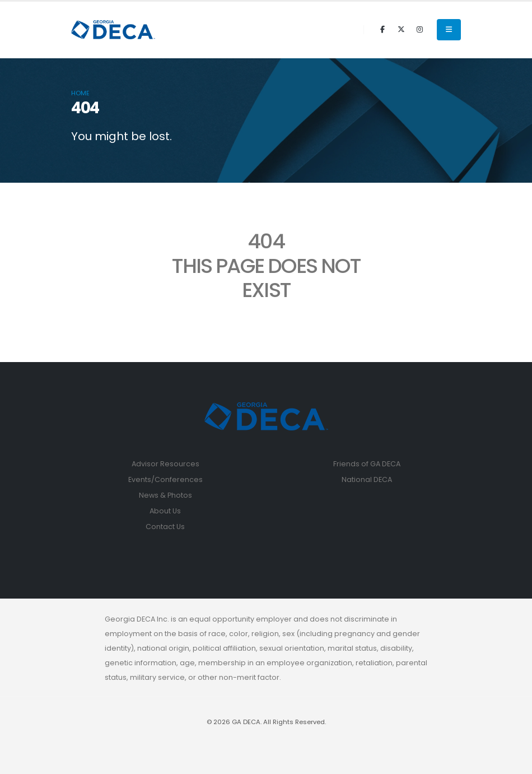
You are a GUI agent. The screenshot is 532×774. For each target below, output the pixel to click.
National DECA (367, 479)
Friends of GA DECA (367, 464)
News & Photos (165, 495)
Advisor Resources (165, 464)
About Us (165, 511)
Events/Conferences (165, 479)
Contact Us (165, 527)
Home (80, 93)
